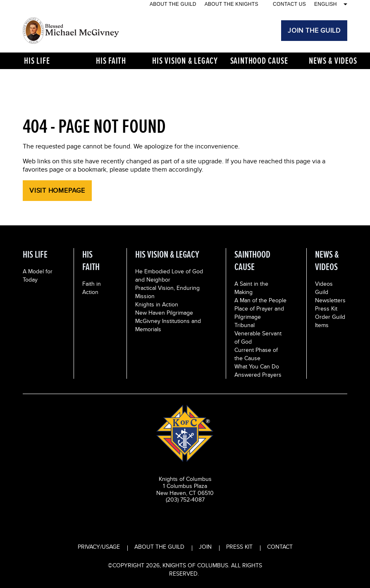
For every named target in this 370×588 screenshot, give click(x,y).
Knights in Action (157, 304)
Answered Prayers (258, 375)
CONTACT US (289, 4)
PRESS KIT (239, 547)
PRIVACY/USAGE (99, 547)
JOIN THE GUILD (314, 30)
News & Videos (333, 61)
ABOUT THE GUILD (159, 547)
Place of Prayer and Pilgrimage (259, 313)
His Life (37, 61)
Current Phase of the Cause (256, 354)
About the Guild (173, 4)
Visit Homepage (57, 190)
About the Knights (232, 4)
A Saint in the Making (251, 288)
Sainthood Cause (259, 61)
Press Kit (326, 308)
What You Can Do (257, 366)
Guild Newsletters (330, 296)
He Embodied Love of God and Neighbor (169, 275)
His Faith (111, 61)
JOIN (205, 547)
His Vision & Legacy (185, 61)
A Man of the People (260, 300)
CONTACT (280, 547)
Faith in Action (92, 288)
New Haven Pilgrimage (164, 313)
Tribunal (245, 325)
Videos (324, 284)
